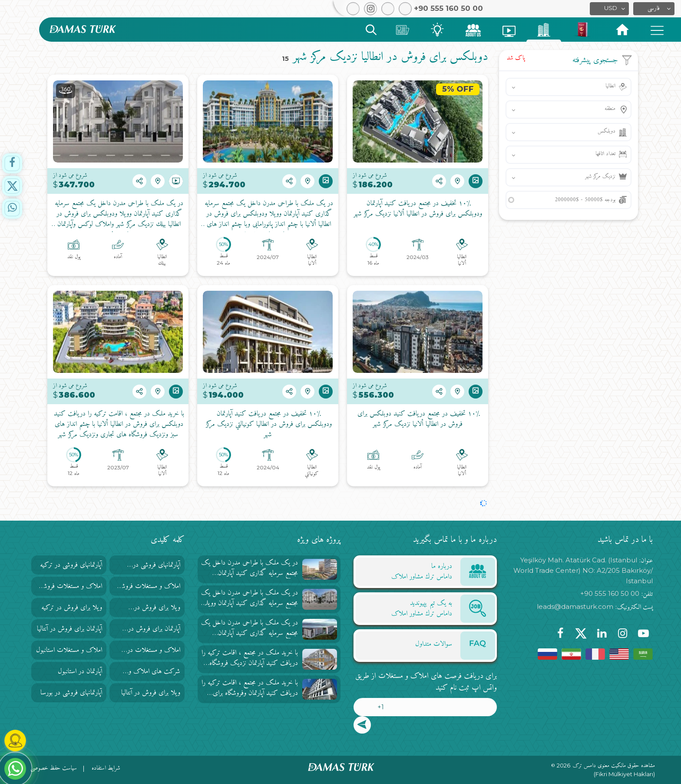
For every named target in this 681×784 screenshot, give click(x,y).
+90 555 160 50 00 (610, 593)
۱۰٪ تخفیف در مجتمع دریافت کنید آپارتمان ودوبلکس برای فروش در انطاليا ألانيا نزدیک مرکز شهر (418, 209)
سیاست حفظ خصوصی (54, 768)
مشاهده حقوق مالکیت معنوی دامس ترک (614, 766)
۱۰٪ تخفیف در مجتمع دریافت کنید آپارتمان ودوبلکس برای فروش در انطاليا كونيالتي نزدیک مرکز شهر (268, 425)
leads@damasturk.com (575, 606)
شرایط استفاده (106, 768)
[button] (654, 9)
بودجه (585, 200)
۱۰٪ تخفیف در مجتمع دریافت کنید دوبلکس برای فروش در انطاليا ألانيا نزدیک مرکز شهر (418, 419)
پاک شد (516, 58)
